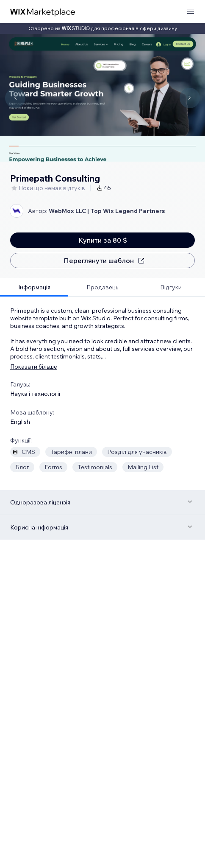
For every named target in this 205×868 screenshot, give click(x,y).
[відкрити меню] (191, 12)
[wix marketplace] (43, 12)
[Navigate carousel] (15, 98)
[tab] (34, 287)
